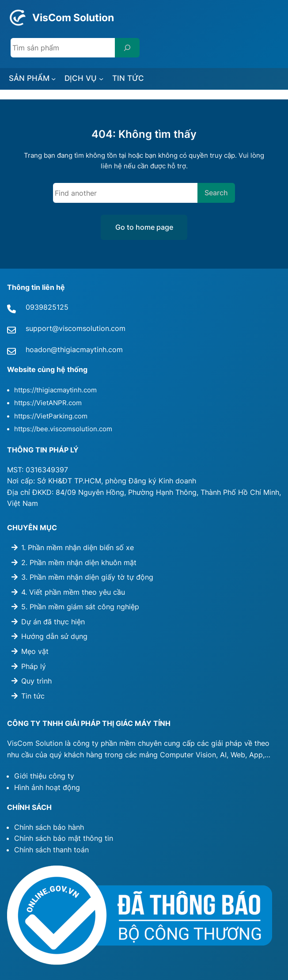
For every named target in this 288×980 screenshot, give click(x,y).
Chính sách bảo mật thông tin (64, 838)
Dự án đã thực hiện (53, 622)
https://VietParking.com (51, 416)
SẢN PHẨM (29, 78)
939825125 (49, 307)
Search (216, 193)
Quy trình (36, 681)
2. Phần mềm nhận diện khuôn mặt (79, 562)
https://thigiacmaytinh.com (55, 390)
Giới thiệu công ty (44, 776)
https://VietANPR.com (48, 403)
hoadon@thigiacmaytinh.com (74, 349)
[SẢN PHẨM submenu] (53, 79)
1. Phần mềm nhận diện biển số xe (78, 547)
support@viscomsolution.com (76, 328)
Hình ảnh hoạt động (47, 787)
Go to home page (144, 227)
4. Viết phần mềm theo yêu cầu (73, 592)
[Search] (127, 47)
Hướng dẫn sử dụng (54, 636)
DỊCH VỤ (81, 78)
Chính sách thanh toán (51, 850)
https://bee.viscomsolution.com (63, 429)
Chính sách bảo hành (49, 827)
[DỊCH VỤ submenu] (101, 79)
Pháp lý (34, 666)
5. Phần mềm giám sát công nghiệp (80, 607)
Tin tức (33, 696)
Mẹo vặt (35, 651)
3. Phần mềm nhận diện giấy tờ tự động (87, 577)
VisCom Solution (73, 17)
